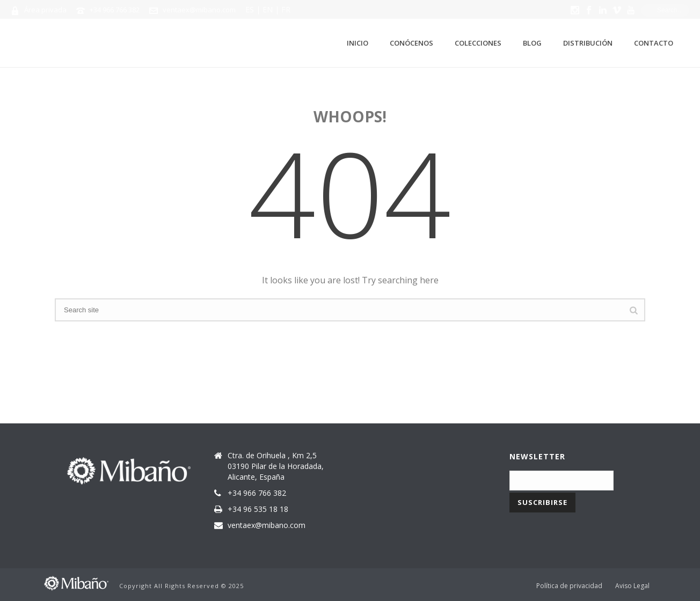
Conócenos (411, 43)
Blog (532, 43)
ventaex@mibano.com (199, 10)
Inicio (358, 43)
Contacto (654, 43)
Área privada (45, 10)
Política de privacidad (569, 586)
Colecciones (478, 43)
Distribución (588, 43)
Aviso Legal (632, 586)
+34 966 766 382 (115, 10)
